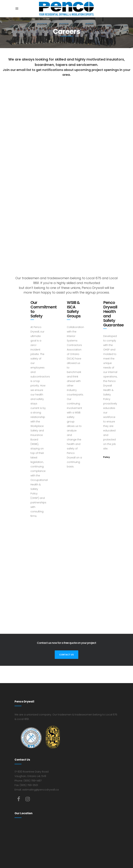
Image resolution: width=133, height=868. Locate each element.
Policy (107, 457)
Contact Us (66, 655)
